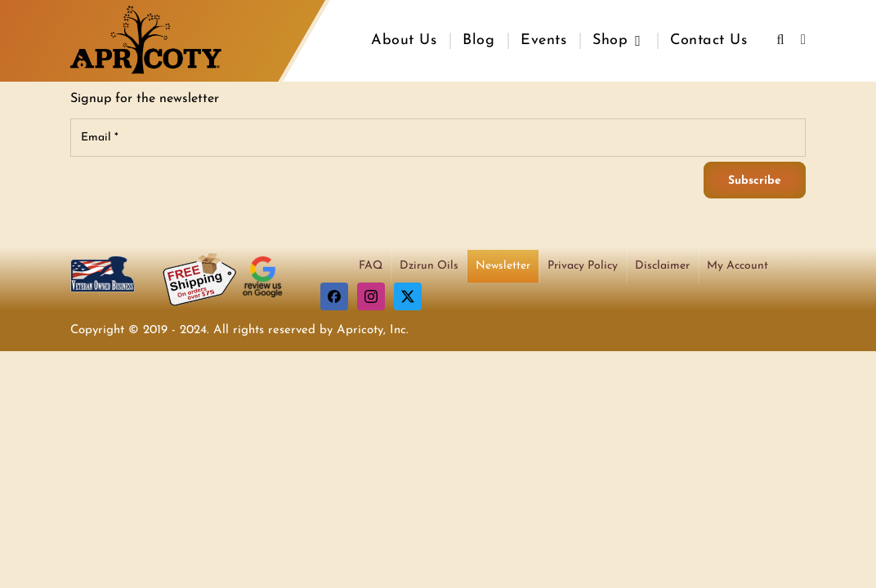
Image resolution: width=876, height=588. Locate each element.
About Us (404, 40)
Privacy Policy (583, 266)
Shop (610, 40)
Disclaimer (662, 266)
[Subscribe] (755, 180)
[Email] (438, 138)
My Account (737, 266)
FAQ (371, 266)
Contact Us (708, 40)
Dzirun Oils (429, 266)
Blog (478, 40)
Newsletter (503, 266)
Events (543, 40)
